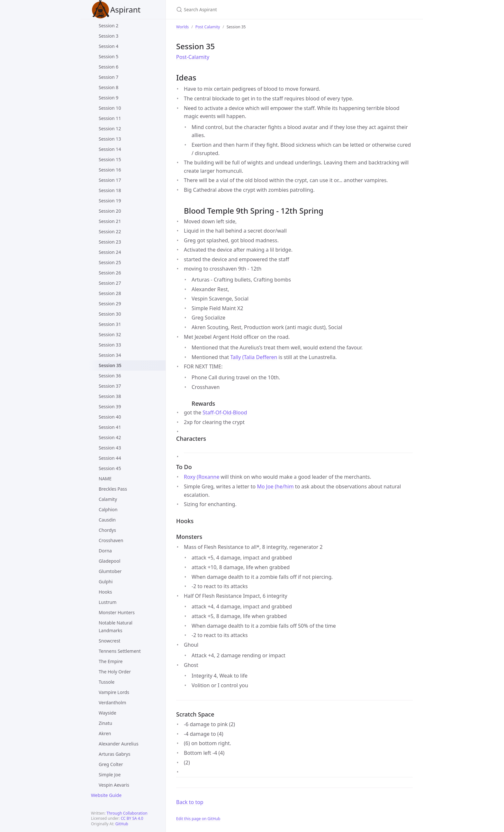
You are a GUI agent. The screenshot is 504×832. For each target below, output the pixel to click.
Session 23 (110, 242)
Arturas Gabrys (114, 754)
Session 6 (108, 67)
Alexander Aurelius (119, 744)
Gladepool (109, 561)
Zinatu (105, 723)
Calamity (108, 499)
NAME (105, 479)
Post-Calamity (193, 57)
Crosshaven (111, 540)
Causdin (107, 520)
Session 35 (110, 365)
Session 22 (110, 231)
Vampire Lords (114, 692)
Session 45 (110, 468)
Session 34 (110, 355)
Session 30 (110, 314)
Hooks (105, 592)
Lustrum (108, 602)
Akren (105, 733)
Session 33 (110, 345)
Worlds (182, 27)
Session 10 (110, 108)
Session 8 (108, 87)
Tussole (107, 682)
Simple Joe (110, 775)
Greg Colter (111, 764)
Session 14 (110, 149)
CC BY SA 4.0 (132, 818)
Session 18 (110, 190)
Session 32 (110, 334)
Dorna (105, 551)
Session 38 (110, 396)
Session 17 (110, 180)
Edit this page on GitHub (198, 819)
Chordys (107, 530)
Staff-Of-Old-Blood (225, 412)
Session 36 (110, 376)
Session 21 (110, 221)
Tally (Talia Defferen (254, 357)
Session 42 (110, 437)
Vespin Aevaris (114, 785)
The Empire (111, 661)
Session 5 (108, 56)
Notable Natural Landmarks (116, 627)
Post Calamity (208, 27)
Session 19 (110, 201)
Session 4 (108, 46)
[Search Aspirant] (252, 9)
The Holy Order (115, 672)
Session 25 (110, 262)
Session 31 (110, 324)
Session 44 (110, 458)
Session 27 (110, 283)
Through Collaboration (127, 813)
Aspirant (116, 9)
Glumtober (110, 571)
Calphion (108, 509)
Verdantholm (113, 703)
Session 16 (110, 170)
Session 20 (110, 211)
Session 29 (110, 304)
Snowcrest (109, 641)
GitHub (122, 824)
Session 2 (108, 26)
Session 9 (108, 98)
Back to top (190, 802)
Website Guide (106, 795)
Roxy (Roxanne (202, 477)
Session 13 (110, 139)
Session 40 (110, 417)
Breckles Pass (113, 489)
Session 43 (110, 448)
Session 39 (110, 407)
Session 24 (110, 252)
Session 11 (110, 118)
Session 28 (110, 293)
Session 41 (110, 427)
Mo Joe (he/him (275, 486)
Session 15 (110, 159)
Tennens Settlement (120, 651)
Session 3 (108, 36)
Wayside (108, 713)
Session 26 (110, 273)
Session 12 (110, 129)
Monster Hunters (117, 612)
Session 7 (108, 77)
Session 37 (110, 386)
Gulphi (106, 582)
